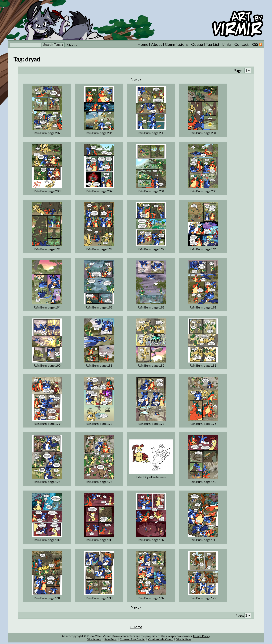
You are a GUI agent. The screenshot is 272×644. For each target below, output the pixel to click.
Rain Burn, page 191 (203, 307)
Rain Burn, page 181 (203, 365)
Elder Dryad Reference (151, 477)
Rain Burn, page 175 (47, 482)
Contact (242, 44)
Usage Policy (202, 636)
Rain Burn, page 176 (203, 423)
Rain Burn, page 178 (99, 423)
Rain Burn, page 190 (47, 365)
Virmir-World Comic (160, 639)
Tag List (213, 44)
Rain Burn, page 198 (99, 249)
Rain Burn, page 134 (47, 598)
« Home (136, 627)
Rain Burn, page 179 (47, 423)
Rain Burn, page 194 (47, 307)
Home (143, 44)
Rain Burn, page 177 (151, 423)
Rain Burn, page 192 (151, 307)
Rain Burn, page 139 (47, 540)
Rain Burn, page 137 (151, 540)
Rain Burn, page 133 (99, 598)
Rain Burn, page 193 (99, 307)
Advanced (72, 45)
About (157, 44)
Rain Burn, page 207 (47, 133)
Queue (197, 44)
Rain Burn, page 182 (151, 365)
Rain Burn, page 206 (99, 133)
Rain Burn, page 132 (151, 598)
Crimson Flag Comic (132, 639)
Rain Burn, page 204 (203, 133)
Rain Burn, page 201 (151, 191)
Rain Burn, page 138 (99, 540)
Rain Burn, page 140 (203, 482)
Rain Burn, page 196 (203, 249)
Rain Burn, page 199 (47, 249)
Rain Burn (111, 639)
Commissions (177, 44)
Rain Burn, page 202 (99, 191)
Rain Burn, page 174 (99, 482)
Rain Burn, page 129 (203, 598)
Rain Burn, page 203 (47, 191)
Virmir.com (94, 639)
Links (227, 44)
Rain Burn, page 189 (99, 365)
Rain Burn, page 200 (203, 191)
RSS (257, 44)
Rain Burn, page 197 (151, 249)
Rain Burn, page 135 (203, 540)
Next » (136, 79)
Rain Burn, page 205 (151, 133)
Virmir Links (184, 639)
